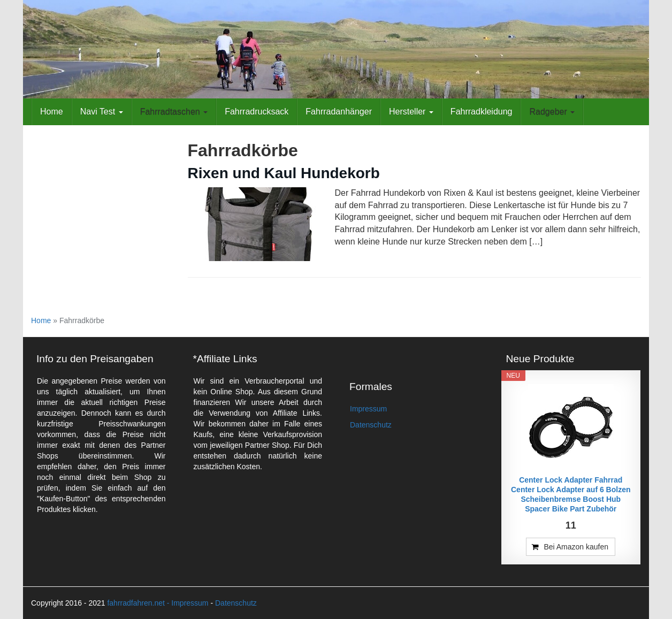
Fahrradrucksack (257, 112)
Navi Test (102, 112)
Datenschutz (371, 425)
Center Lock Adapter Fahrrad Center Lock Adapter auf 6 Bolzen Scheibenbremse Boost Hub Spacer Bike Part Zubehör (571, 495)
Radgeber (552, 112)
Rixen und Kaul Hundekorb (284, 173)
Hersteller (411, 112)
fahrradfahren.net (136, 603)
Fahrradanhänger (339, 112)
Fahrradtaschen (174, 112)
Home (52, 112)
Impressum (368, 409)
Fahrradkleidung (482, 112)
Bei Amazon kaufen (576, 547)
